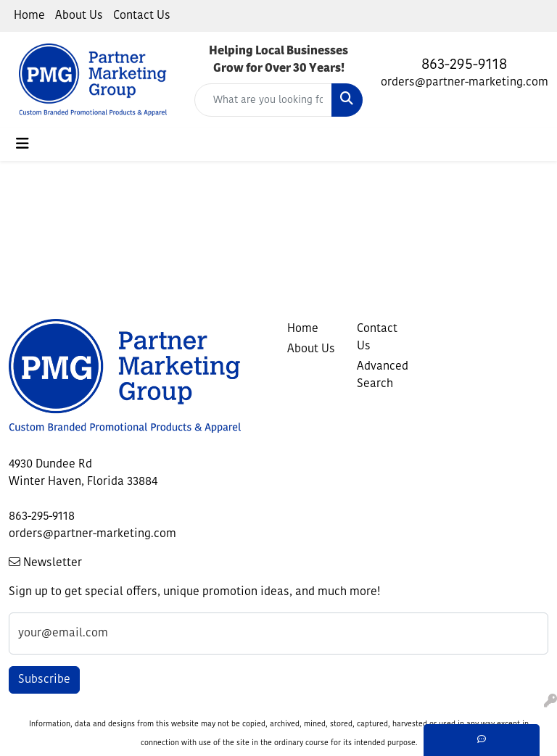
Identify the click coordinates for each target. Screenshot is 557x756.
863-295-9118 (464, 65)
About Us (79, 16)
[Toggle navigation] (22, 144)
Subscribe (44, 680)
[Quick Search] (263, 100)
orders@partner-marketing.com (465, 83)
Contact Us (142, 16)
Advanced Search (383, 375)
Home (29, 16)
